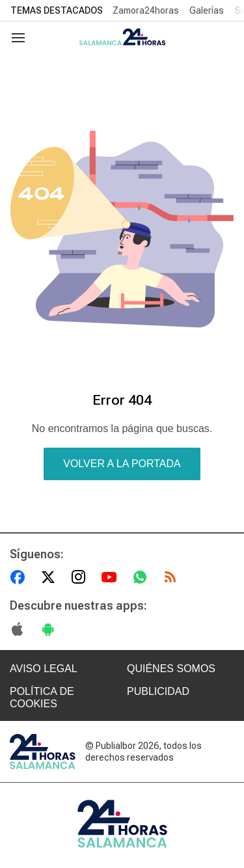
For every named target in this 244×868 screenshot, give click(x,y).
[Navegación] (18, 38)
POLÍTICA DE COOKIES (42, 697)
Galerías (207, 10)
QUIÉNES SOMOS (171, 669)
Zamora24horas (146, 10)
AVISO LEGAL (44, 669)
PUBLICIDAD (158, 691)
